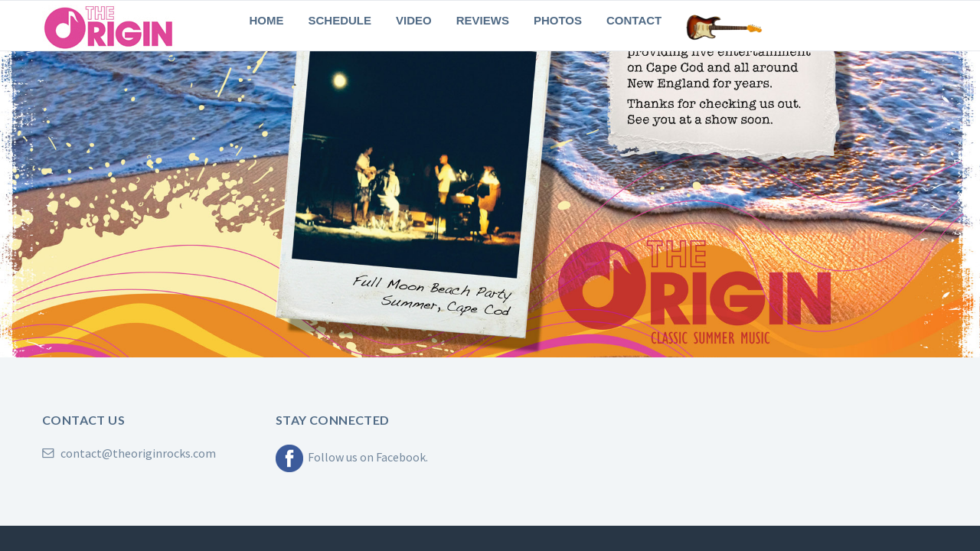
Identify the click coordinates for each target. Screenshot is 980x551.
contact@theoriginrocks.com (129, 453)
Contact (634, 20)
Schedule (340, 20)
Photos (558, 20)
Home (267, 20)
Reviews (483, 20)
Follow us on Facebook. (352, 457)
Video (414, 20)
